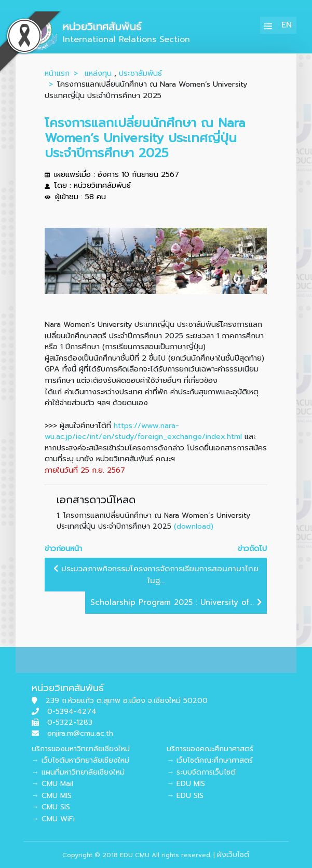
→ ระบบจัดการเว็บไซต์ (201, 772)
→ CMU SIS (51, 807)
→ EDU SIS (185, 796)
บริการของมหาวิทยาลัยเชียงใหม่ (81, 749)
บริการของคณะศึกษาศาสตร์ (210, 749)
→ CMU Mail (52, 784)
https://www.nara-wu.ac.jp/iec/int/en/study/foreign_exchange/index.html (143, 431)
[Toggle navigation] (269, 25)
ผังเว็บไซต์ (233, 855)
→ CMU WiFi (53, 819)
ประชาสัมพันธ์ (140, 73)
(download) (194, 526)
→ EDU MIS (186, 784)
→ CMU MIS (52, 796)
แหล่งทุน (98, 73)
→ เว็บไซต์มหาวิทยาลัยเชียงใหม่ (80, 760)
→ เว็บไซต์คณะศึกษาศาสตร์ (210, 760)
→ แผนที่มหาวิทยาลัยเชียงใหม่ (78, 772)
